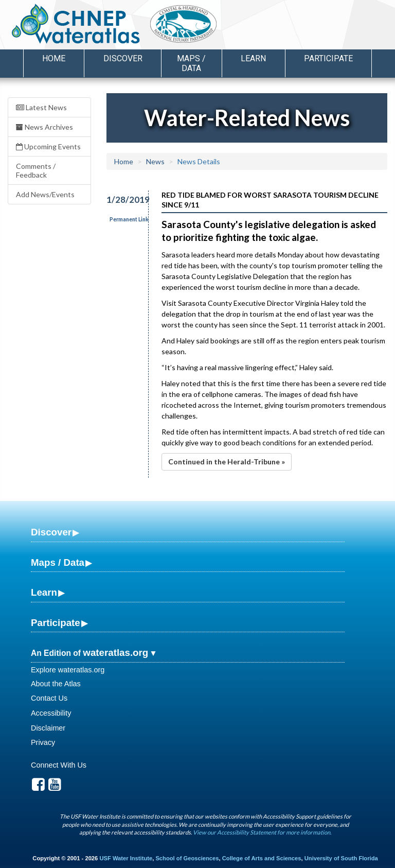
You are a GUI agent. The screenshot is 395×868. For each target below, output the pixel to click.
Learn (44, 592)
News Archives (44, 127)
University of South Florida (341, 858)
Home (54, 58)
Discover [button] (123, 58)
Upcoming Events (48, 146)
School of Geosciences (187, 858)
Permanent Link (129, 219)
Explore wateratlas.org (68, 670)
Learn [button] (253, 58)
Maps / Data (58, 562)
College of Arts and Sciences (262, 858)
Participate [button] (328, 58)
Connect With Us (59, 765)
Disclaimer (48, 728)
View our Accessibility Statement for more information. (262, 832)
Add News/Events (45, 194)
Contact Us (49, 698)
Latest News (41, 107)
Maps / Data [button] (191, 63)
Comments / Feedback (36, 170)
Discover (51, 532)
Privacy (43, 742)
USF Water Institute (126, 858)
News (155, 161)
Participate (56, 623)
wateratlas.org (115, 653)
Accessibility (51, 713)
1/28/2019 (122, 199)
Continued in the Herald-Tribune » (227, 462)
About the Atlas (56, 684)
